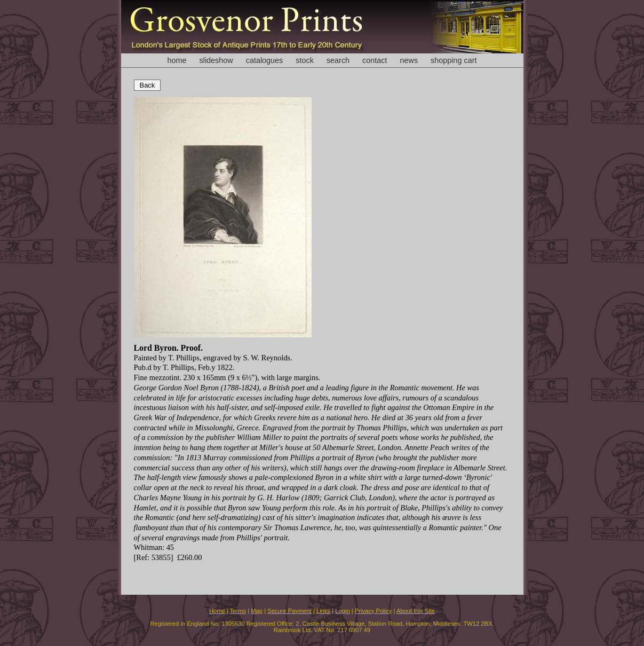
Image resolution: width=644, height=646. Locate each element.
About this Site (416, 611)
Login (342, 611)
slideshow (216, 60)
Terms (238, 611)
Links (323, 611)
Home (217, 611)
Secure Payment (289, 611)
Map (257, 611)
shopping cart (454, 60)
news (409, 60)
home (177, 60)
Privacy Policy (373, 611)
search (338, 60)
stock (305, 60)
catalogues (265, 60)
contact (375, 60)
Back (148, 85)
